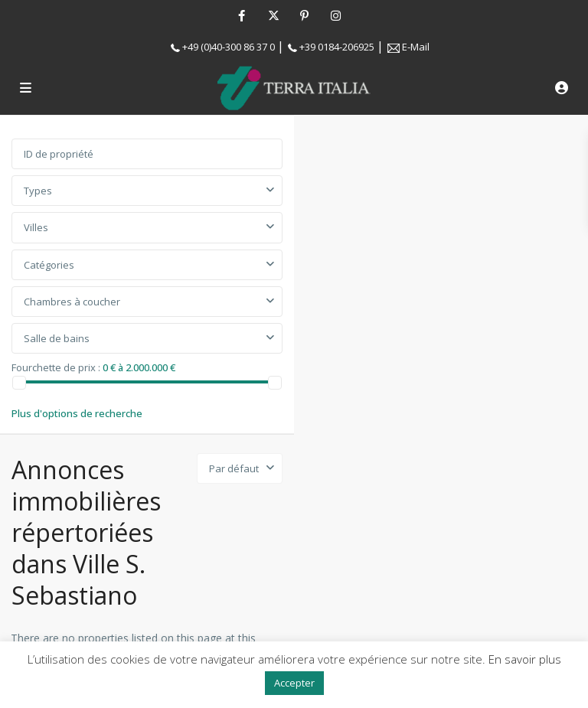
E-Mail (416, 47)
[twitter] (273, 15)
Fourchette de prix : (56, 367)
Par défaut (234, 468)
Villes (36, 227)
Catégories (49, 265)
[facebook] (242, 15)
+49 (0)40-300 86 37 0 (229, 47)
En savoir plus (525, 659)
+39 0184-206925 (337, 47)
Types (38, 191)
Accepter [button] (294, 683)
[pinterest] (304, 15)
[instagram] (336, 15)
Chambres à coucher (72, 302)
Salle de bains (57, 338)
